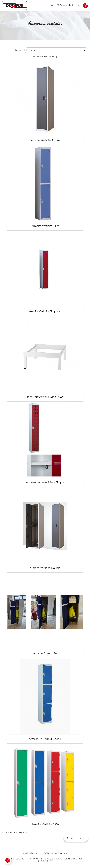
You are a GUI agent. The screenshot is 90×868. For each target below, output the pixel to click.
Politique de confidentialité (55, 853)
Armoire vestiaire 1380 (45, 824)
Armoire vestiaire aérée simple (45, 482)
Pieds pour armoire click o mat (45, 397)
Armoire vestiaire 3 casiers (45, 739)
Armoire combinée (45, 653)
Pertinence (56, 50)
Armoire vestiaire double (45, 568)
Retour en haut (76, 838)
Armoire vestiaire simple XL (45, 311)
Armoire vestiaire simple (45, 140)
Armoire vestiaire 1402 (45, 226)
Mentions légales (30, 853)
